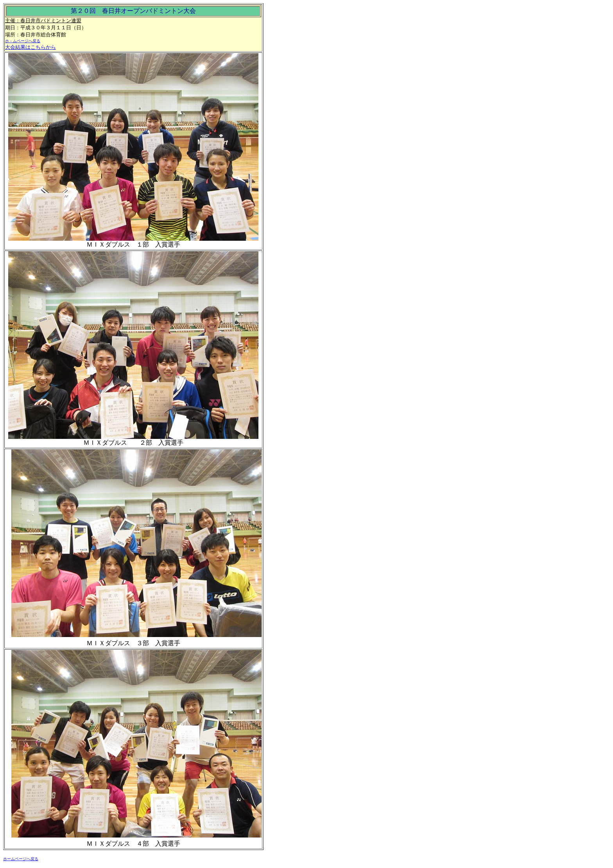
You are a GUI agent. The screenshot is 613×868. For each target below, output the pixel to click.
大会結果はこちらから (30, 47)
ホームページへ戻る (21, 859)
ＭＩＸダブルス (105, 443)
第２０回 (83, 11)
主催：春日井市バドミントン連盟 (43, 21)
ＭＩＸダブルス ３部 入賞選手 (133, 643)
